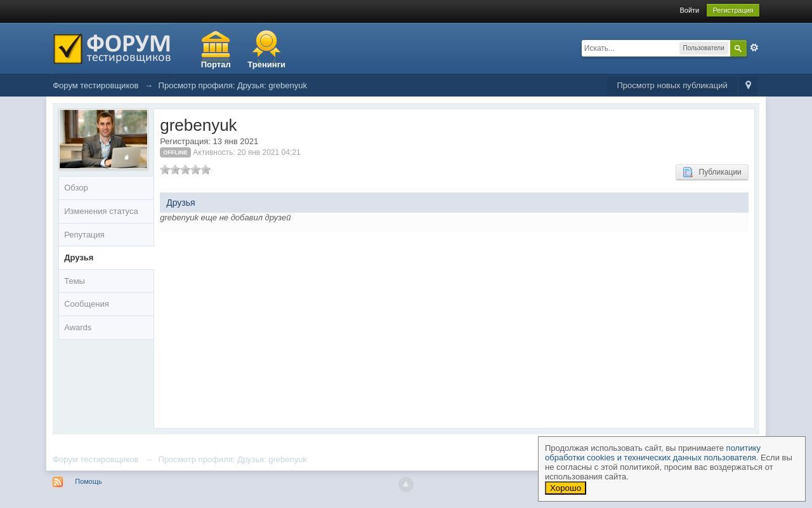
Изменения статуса (101, 211)
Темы (75, 281)
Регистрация (733, 10)
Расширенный (754, 48)
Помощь (88, 481)
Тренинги (266, 64)
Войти (689, 10)
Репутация (84, 235)
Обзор (76, 188)
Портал (216, 64)
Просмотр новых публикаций (672, 85)
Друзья (79, 257)
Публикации (712, 172)
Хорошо (566, 488)
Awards (78, 327)
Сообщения (87, 304)
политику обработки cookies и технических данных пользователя (653, 453)
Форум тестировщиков (95, 459)
